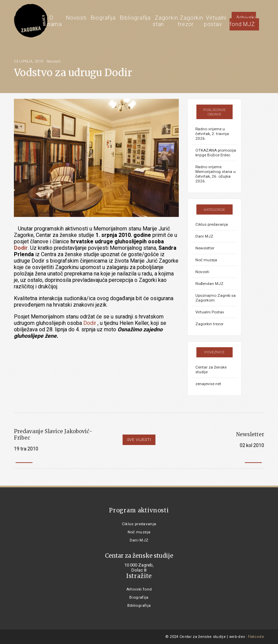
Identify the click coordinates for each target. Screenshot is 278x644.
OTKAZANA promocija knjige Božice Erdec (216, 153)
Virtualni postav (215, 21)
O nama (55, 21)
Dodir (21, 248)
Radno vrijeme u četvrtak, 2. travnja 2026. (212, 134)
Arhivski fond (139, 589)
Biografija (103, 18)
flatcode (256, 637)
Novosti (76, 18)
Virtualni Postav (210, 312)
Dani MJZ (204, 236)
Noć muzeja (206, 260)
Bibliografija (135, 18)
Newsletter (205, 248)
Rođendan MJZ (209, 284)
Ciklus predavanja (212, 224)
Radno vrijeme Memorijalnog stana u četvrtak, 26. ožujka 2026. (216, 174)
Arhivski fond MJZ (243, 21)
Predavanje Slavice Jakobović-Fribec (53, 435)
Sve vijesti (139, 440)
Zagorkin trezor (190, 21)
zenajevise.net (208, 384)
